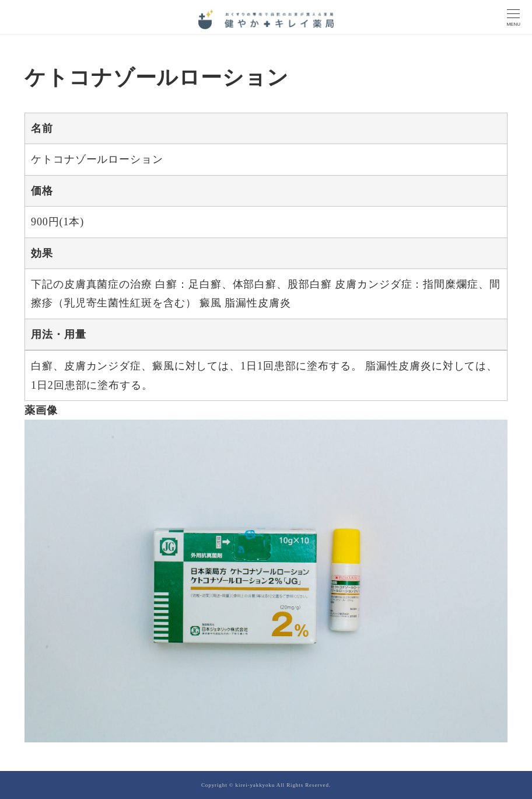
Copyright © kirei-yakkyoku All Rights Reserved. (266, 785)
